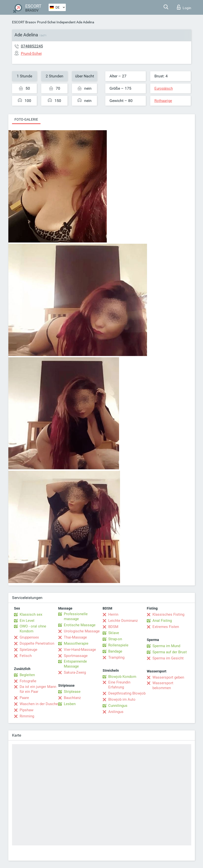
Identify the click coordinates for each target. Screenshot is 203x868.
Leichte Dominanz (123, 621)
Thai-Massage (75, 637)
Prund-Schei (46, 22)
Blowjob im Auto (122, 699)
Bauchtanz (72, 698)
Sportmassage (76, 656)
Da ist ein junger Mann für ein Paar (38, 689)
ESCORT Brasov (24, 22)
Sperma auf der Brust (170, 652)
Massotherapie (76, 643)
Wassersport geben (168, 677)
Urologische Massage (82, 631)
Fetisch (26, 656)
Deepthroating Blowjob (127, 693)
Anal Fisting (162, 621)
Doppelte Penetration (37, 643)
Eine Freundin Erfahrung (119, 685)
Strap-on (115, 639)
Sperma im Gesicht (168, 658)
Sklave (114, 633)
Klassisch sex (31, 614)
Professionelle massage (76, 616)
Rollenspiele (118, 645)
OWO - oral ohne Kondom (33, 629)
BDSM (113, 627)
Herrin (113, 614)
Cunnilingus (118, 706)
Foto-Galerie (26, 119)
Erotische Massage (80, 625)
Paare (24, 698)
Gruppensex (29, 637)
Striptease (72, 692)
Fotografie (28, 681)
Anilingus (116, 712)
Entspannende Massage (75, 664)
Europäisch (164, 88)
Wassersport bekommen (163, 685)
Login (184, 7)
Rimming (27, 716)
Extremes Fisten (166, 627)
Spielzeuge (28, 650)
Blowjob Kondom (122, 677)
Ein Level (27, 621)
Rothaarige (163, 101)
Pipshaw (27, 710)
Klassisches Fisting (168, 614)
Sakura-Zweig (75, 672)
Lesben (70, 704)
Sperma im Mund (166, 646)
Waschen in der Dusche (39, 704)
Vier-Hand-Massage (80, 650)
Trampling (116, 657)
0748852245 (32, 46)
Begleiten (27, 675)
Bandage (115, 651)
